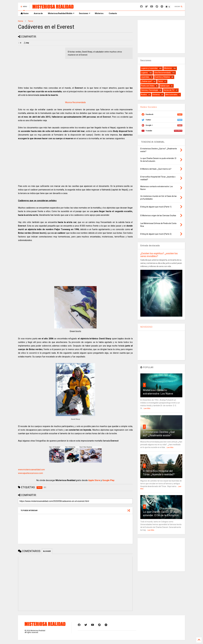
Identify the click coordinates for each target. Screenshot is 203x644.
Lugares (144, 73)
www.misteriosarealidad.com (31, 470)
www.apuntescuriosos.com (30, 473)
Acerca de (38, 13)
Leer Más (147, 408)
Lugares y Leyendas (149, 68)
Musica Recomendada (75, 102)
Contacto (113, 13)
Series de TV (169, 90)
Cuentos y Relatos (162, 77)
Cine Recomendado (162, 73)
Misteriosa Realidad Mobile (61, 13)
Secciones (85, 13)
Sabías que (165, 86)
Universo (156, 94)
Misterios (99, 13)
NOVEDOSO (146, 327)
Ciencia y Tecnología (149, 90)
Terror (31, 21)
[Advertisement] (40, 66)
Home (25, 13)
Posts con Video (148, 86)
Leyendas (145, 77)
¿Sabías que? (147, 81)
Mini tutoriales (171, 94)
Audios (144, 94)
